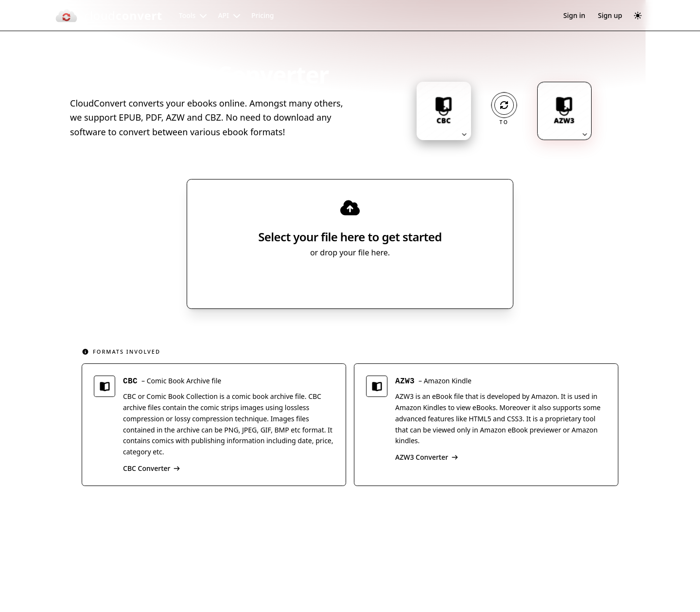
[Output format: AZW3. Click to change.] (564, 111)
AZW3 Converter (427, 459)
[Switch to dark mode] (638, 16)
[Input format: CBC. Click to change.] (444, 111)
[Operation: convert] (504, 105)
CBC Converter (152, 470)
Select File (341, 281)
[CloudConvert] (108, 16)
